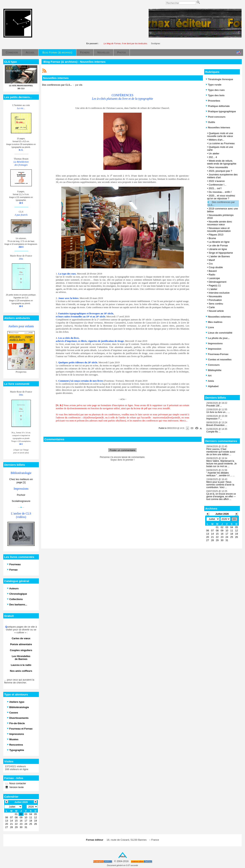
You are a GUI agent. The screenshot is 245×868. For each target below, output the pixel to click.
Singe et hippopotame (221, 253)
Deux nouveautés (218, 167)
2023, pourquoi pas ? (220, 171)
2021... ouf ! (215, 188)
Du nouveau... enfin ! (220, 192)
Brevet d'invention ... (217, 425)
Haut (123, 856)
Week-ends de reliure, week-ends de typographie (222, 162)
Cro (211, 264)
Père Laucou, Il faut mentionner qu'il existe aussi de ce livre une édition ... (221, 452)
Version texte (16, 787)
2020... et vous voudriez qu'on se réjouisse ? (221, 197)
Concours (213, 365)
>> (234, 519)
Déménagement (218, 282)
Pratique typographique (221, 111)
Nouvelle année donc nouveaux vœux (220, 223)
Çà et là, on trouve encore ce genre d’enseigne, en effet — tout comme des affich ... (221, 497)
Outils (210, 122)
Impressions (214, 343)
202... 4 (213, 157)
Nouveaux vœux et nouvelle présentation (219, 230)
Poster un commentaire (122, 450)
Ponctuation (215, 300)
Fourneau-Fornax (217, 354)
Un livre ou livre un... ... (218, 412)
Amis (210, 381)
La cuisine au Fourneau (222, 143)
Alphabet (212, 386)
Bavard (213, 271)
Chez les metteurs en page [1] (21, 481)
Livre (210, 327)
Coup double (216, 267)
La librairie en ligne (219, 242)
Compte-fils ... (213, 432)
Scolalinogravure (21, 501)
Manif (212, 260)
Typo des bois (215, 95)
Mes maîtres (214, 322)
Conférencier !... (218, 185)
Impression (213, 349)
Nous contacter (17, 783)
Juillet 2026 (222, 514)
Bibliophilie (214, 370)
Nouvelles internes (218, 127)
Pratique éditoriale (218, 106)
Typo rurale (213, 85)
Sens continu (216, 304)
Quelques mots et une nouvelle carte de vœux (220, 135)
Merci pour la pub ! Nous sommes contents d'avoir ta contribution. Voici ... (220, 485)
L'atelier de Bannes (219, 256)
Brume (212, 238)
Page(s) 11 (215, 285)
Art (209, 376)
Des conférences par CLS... (221, 204)
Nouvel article (216, 311)
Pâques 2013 (216, 235)
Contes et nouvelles (218, 359)
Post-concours (216, 117)
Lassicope (214, 278)
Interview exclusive (219, 293)
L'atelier (213, 289)
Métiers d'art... (216, 140)
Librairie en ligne (218, 249)
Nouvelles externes (218, 317)
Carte (212, 307)
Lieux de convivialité (219, 333)
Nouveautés (215, 296)
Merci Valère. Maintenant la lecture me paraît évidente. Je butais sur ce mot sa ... (221, 464)
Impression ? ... (214, 419)
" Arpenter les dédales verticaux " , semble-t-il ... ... (220, 474)
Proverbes (213, 101)
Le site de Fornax (218, 245)
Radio (212, 275)
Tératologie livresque (219, 79)
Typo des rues (215, 90)
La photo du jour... (218, 338)
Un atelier (214, 153)
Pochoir (21, 495)
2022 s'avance (217, 181)
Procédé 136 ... (214, 406)
